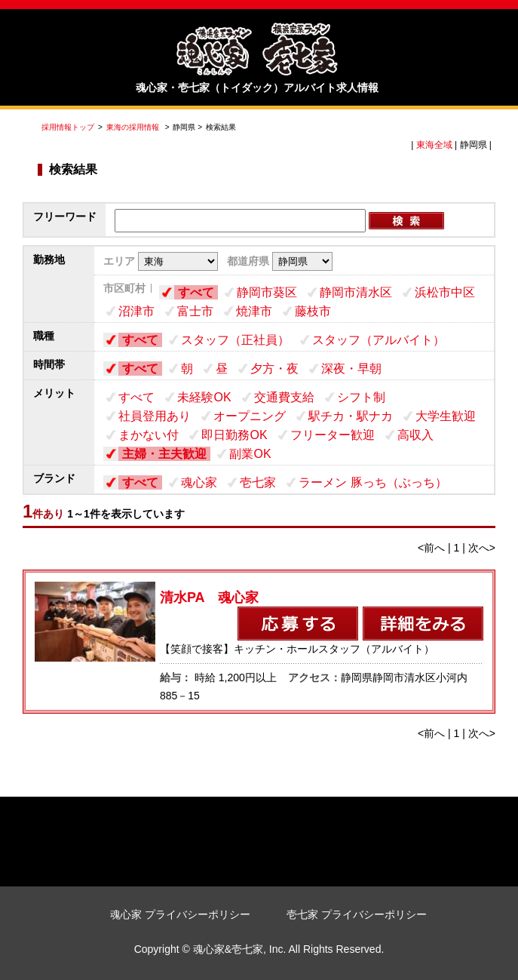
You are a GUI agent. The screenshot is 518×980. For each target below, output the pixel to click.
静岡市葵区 (267, 292)
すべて (196, 292)
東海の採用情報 (134, 127)
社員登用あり (155, 416)
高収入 (415, 435)
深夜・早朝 (351, 369)
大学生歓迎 (446, 416)
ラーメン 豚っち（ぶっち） (372, 482)
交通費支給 (284, 397)
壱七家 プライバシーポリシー (357, 914)
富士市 (195, 311)
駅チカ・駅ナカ (351, 416)
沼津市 (136, 311)
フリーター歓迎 (333, 435)
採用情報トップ (68, 127)
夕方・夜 (274, 369)
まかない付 (149, 435)
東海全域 (434, 145)
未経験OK (204, 397)
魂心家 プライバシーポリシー (180, 914)
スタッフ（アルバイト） (379, 340)
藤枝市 (313, 311)
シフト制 (361, 397)
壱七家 (258, 482)
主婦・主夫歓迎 (164, 454)
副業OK (250, 454)
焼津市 (254, 311)
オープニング (250, 416)
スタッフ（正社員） (235, 340)
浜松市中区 (445, 292)
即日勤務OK (234, 435)
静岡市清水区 (356, 292)
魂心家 (199, 482)
